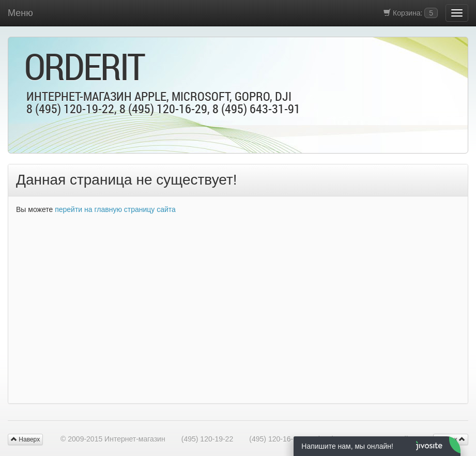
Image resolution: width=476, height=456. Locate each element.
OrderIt (84, 66)
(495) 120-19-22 (207, 439)
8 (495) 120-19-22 (70, 109)
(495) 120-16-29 (275, 439)
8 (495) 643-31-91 (256, 109)
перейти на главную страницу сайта (115, 209)
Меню (20, 13)
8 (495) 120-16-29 (163, 109)
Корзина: (411, 13)
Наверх (25, 439)
